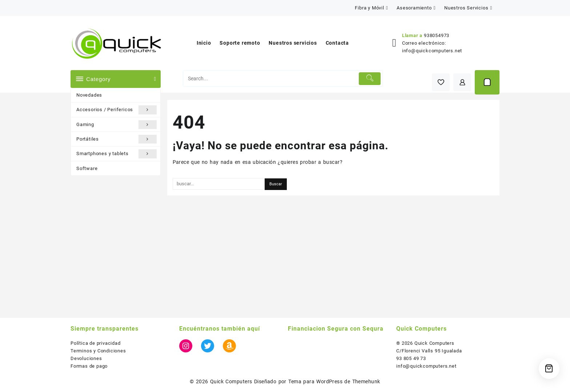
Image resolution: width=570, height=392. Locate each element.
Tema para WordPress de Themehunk (334, 381)
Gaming (117, 125)
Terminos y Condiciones (98, 351)
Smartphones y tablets (117, 154)
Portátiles (117, 139)
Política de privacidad (96, 343)
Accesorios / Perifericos (117, 110)
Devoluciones (86, 358)
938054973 (437, 35)
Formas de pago (89, 366)
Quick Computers (231, 381)
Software (87, 168)
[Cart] (487, 82)
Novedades (89, 95)
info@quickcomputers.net (432, 51)
